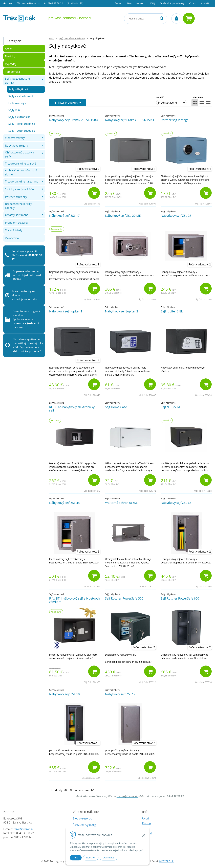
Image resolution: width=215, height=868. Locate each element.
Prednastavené (167, 103)
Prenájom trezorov (17, 223)
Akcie (8, 49)
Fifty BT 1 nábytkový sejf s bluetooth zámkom (74, 600)
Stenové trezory (15, 138)
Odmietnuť (109, 858)
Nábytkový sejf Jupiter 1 (66, 311)
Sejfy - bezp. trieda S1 (22, 124)
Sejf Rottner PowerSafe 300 (124, 598)
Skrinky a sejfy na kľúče (19, 189)
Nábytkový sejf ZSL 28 (176, 216)
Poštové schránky (16, 197)
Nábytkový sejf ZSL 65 (176, 503)
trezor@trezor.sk (31, 3)
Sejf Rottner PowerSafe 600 (180, 598)
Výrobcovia (12, 238)
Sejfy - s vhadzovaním (22, 96)
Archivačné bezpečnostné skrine (21, 172)
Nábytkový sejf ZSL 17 (64, 216)
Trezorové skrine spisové (20, 164)
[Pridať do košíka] (94, 193)
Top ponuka (13, 72)
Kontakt (205, 3)
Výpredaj (11, 64)
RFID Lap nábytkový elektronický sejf (72, 409)
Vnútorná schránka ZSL (121, 503)
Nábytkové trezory (17, 146)
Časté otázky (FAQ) (84, 825)
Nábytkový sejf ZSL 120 (121, 694)
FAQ (153, 3)
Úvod (10, 3)
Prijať (76, 858)
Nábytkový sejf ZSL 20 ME (123, 216)
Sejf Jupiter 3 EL (172, 311)
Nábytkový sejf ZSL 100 (65, 694)
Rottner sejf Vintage (175, 120)
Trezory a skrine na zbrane (22, 181)
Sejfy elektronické (19, 117)
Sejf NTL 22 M (170, 407)
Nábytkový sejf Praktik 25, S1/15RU (74, 120)
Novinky (10, 56)
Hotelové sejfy (17, 103)
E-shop (119, 3)
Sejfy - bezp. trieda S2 (22, 131)
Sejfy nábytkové (18, 89)
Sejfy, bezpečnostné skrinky (17, 81)
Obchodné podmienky (172, 3)
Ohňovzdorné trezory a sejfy (19, 154)
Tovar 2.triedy (14, 230)
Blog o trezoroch (136, 3)
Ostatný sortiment (16, 215)
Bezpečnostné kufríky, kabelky (19, 206)
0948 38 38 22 (56, 3)
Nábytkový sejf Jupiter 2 (122, 311)
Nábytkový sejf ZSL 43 (64, 503)
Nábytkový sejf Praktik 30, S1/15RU (129, 120)
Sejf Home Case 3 (117, 407)
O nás (192, 3)
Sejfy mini (14, 110)
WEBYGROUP (166, 861)
